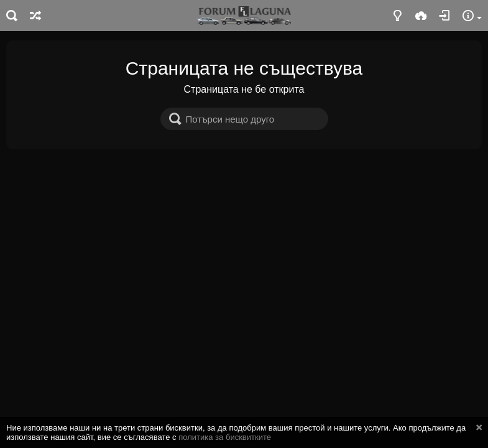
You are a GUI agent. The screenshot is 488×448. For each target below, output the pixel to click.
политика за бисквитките (225, 437)
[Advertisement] (244, 243)
